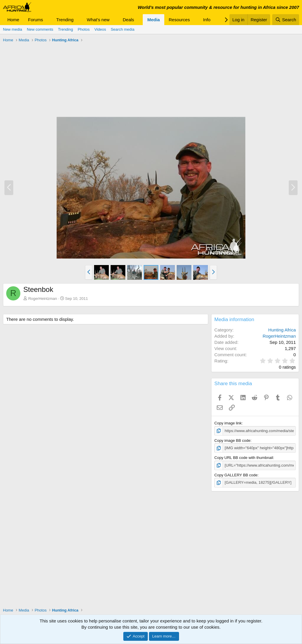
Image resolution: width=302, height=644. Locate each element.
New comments (40, 29)
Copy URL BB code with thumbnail (244, 458)
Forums (36, 20)
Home (13, 20)
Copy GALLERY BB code (236, 475)
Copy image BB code (232, 440)
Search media (122, 29)
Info (207, 20)
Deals (128, 20)
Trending (65, 20)
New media (13, 29)
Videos (100, 29)
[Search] (286, 20)
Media (154, 20)
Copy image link (228, 423)
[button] (48, 20)
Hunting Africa (282, 330)
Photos (83, 29)
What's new (98, 20)
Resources (179, 20)
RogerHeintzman (43, 299)
